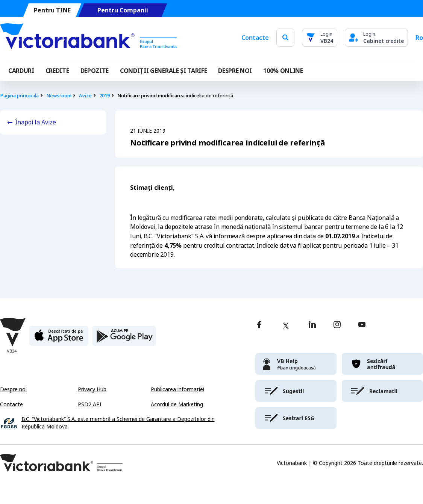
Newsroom (59, 96)
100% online (283, 71)
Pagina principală (19, 96)
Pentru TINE (52, 10)
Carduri (21, 71)
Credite (57, 71)
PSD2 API (90, 404)
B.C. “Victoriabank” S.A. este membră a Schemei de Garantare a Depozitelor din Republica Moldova (118, 423)
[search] (285, 37)
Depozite (95, 71)
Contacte (255, 38)
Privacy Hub (92, 389)
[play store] (124, 339)
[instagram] (337, 325)
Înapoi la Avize (36, 122)
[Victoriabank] (88, 38)
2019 (105, 96)
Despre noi (13, 389)
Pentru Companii (123, 10)
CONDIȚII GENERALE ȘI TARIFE (163, 71)
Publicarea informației (177, 389)
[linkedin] (312, 325)
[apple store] (59, 339)
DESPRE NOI (235, 71)
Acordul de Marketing (177, 404)
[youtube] (362, 325)
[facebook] (259, 325)
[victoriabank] (296, 364)
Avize (85, 96)
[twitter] (286, 325)
